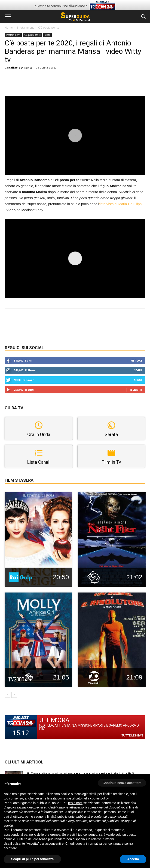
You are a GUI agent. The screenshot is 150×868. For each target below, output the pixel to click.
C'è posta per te (49, 28)
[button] (144, 17)
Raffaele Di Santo (20, 67)
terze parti (75, 803)
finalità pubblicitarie (61, 817)
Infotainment (25, 28)
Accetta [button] (133, 859)
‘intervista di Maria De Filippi (121, 204)
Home (9, 28)
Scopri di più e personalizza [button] (32, 859)
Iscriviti (136, 390)
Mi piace (136, 361)
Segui (138, 370)
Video (47, 35)
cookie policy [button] (99, 798)
